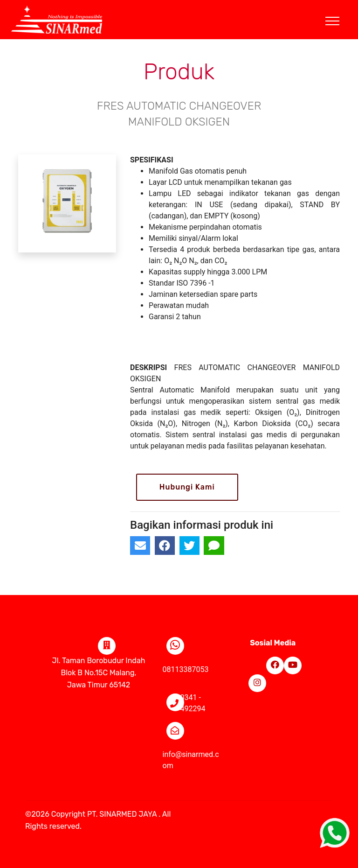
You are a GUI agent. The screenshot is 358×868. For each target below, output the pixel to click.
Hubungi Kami (187, 487)
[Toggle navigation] (340, 10)
